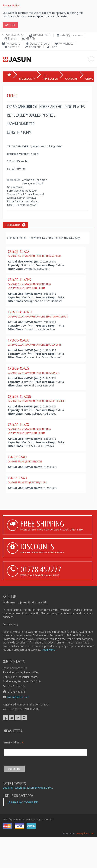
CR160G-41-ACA (34, 253)
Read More (48, 650)
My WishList (66, 44)
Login (54, 47)
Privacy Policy (11, 5)
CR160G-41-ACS (34, 370)
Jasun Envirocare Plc (23, 802)
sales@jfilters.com (71, 35)
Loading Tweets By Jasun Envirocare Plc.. (28, 788)
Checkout (35, 47)
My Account (13, 44)
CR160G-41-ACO (35, 342)
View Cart (14, 47)
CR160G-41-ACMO (38, 314)
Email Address (14, 742)
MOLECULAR (27, 79)
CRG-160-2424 (27, 480)
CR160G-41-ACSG (37, 398)
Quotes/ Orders (39, 44)
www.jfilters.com (85, 834)
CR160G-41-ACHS (29, 284)
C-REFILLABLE (50, 77)
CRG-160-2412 (25, 459)
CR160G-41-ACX (29, 429)
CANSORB (71, 79)
